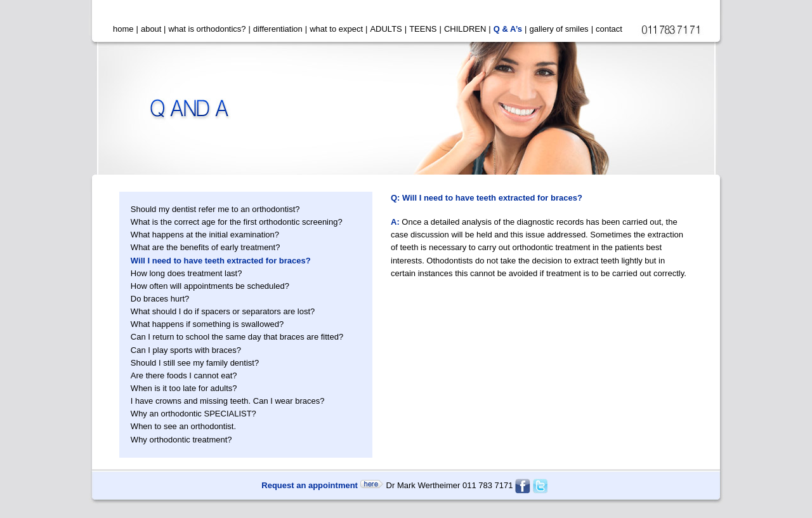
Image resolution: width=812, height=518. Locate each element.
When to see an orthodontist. (183, 426)
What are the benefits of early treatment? (206, 247)
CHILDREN (465, 29)
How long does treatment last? (187, 273)
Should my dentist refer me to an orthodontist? (215, 209)
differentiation (278, 29)
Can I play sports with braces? (186, 350)
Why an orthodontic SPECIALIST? (193, 414)
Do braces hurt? (160, 299)
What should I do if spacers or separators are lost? (223, 311)
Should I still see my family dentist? (195, 363)
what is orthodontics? (207, 29)
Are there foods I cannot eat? (184, 375)
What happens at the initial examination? (205, 235)
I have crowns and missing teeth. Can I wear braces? (228, 401)
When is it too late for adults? (184, 388)
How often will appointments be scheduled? (210, 286)
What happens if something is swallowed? (207, 324)
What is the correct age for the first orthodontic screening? (237, 222)
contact (609, 29)
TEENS (423, 29)
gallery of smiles (559, 29)
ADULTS (386, 29)
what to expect (336, 29)
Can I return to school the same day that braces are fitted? (237, 337)
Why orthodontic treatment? (181, 440)
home (123, 29)
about (151, 29)
